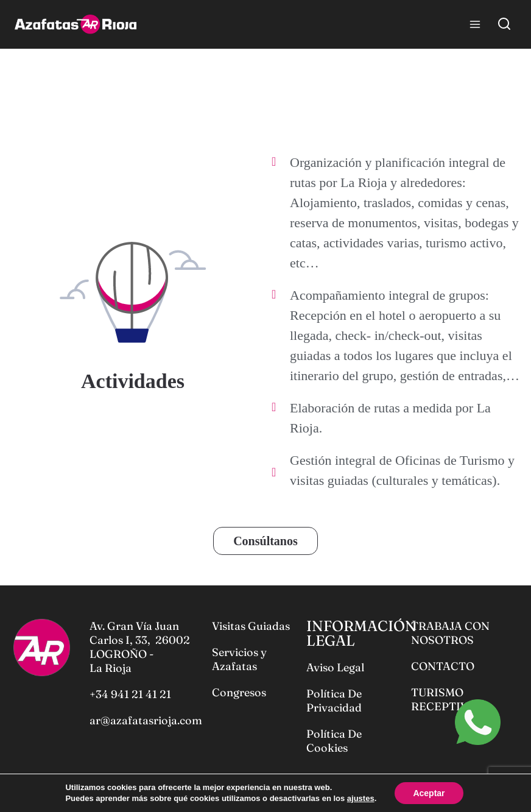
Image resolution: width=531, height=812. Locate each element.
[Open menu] (475, 24)
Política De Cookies (334, 741)
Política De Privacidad (334, 701)
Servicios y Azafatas (239, 659)
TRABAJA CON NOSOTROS (450, 633)
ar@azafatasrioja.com (146, 720)
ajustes (361, 798)
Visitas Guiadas (251, 626)
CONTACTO (443, 666)
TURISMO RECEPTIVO (444, 699)
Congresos (239, 692)
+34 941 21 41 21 (130, 694)
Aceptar (429, 793)
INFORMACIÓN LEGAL (361, 633)
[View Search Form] (504, 24)
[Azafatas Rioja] (76, 24)
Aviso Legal (335, 667)
